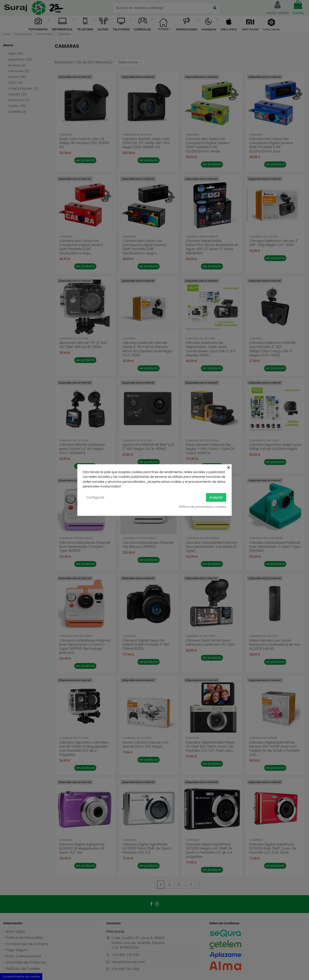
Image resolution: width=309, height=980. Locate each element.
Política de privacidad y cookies (203, 507)
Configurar (95, 497)
